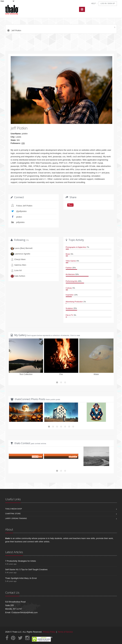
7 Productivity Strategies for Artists (21, 561)
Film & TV (69, 315)
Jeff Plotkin (14, 30)
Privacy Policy (49, 632)
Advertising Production (74, 302)
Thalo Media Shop (14, 509)
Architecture (70, 274)
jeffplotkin (20, 222)
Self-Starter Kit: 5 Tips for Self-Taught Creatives (26, 569)
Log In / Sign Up (108, 3)
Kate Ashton (20, 276)
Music (68, 254)
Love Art (18, 270)
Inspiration (70, 295)
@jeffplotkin (21, 211)
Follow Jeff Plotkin (24, 206)
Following (21, 240)
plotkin (19, 217)
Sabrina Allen (20, 265)
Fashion (69, 268)
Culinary (69, 288)
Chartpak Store (13, 514)
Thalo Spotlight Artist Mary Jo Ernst (21, 578)
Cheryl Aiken (20, 259)
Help (93, 3)
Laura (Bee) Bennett (23, 248)
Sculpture (69, 308)
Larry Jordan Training (16, 518)
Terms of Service (65, 632)
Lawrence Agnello (22, 254)
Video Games (71, 261)
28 (23, 143)
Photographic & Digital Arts (76, 247)
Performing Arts (72, 281)
